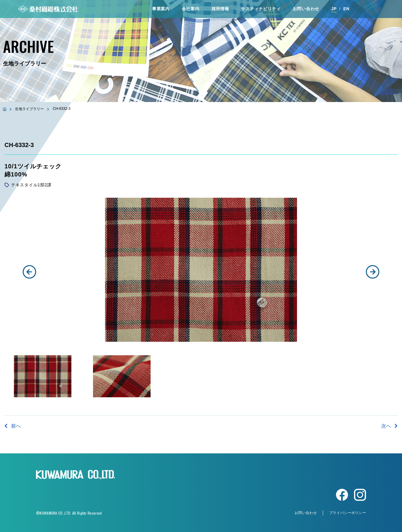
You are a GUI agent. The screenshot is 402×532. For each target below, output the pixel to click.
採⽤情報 (220, 9)
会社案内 (191, 9)
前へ (13, 426)
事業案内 (161, 9)
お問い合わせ (306, 9)
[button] (29, 272)
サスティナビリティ (261, 9)
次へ (389, 426)
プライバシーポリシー (348, 513)
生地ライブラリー (29, 109)
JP (334, 9)
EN (346, 9)
